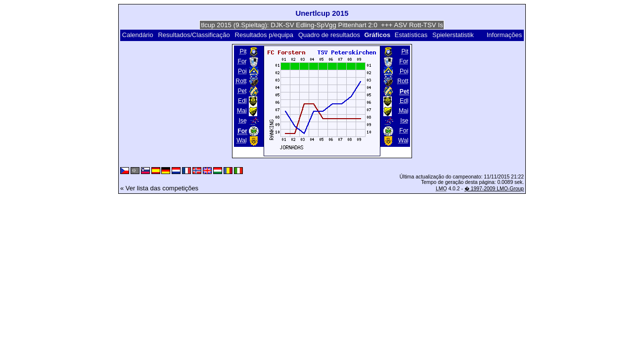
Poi (242, 71)
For (242, 61)
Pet (242, 91)
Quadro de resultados (329, 35)
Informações (505, 35)
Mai (242, 111)
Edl (242, 101)
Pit (243, 51)
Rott (241, 81)
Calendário (138, 35)
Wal (242, 140)
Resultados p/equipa (264, 35)
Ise (242, 121)
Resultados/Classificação (194, 35)
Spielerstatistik (454, 35)
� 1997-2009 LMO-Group (494, 189)
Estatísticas (411, 35)
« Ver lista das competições (159, 188)
